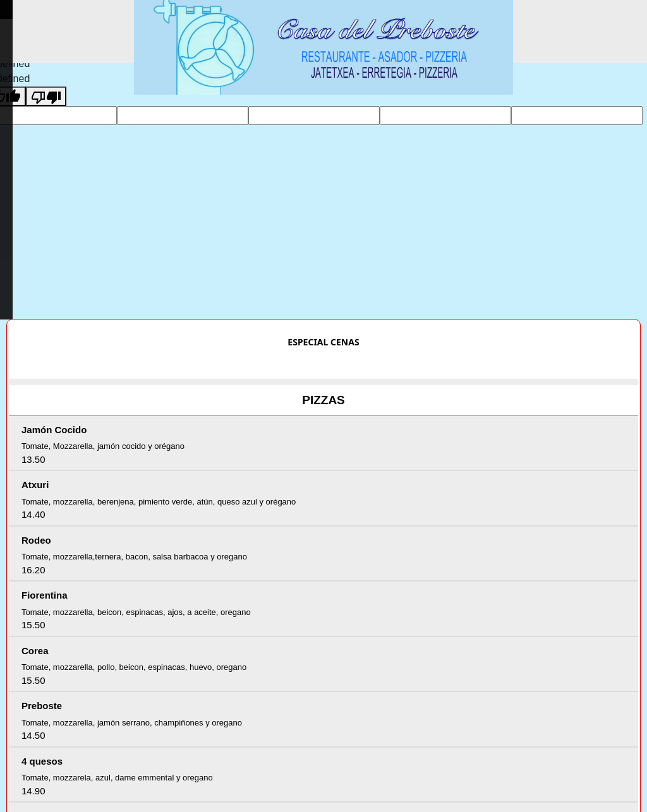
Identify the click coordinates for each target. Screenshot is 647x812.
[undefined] (46, 96)
